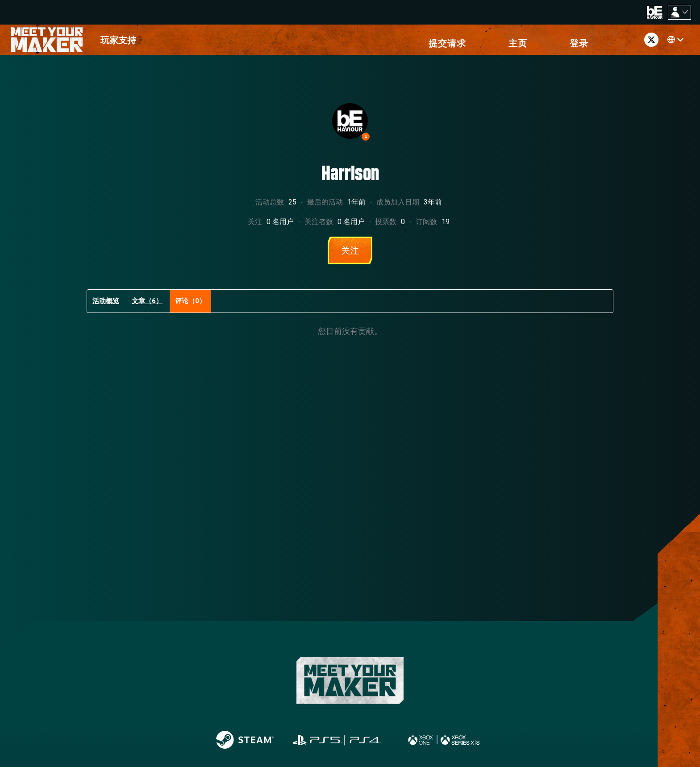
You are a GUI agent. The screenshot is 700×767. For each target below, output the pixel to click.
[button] (551, 42)
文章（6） (147, 306)
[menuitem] (118, 42)
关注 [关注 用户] (350, 256)
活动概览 (106, 306)
